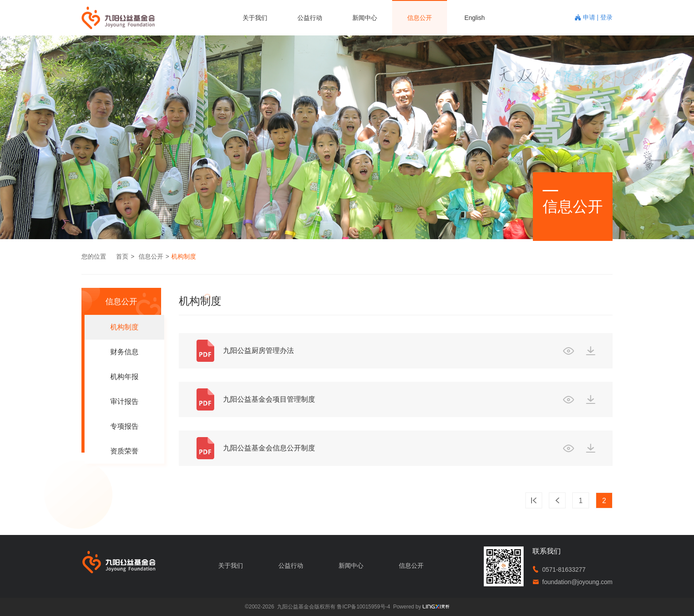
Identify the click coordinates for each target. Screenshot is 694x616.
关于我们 (255, 18)
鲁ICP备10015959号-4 (363, 607)
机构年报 (124, 377)
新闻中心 (365, 18)
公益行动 (310, 18)
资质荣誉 (124, 451)
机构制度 (184, 256)
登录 (606, 17)
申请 (590, 17)
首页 (122, 256)
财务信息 (124, 352)
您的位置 (94, 256)
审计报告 (124, 401)
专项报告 (124, 426)
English (474, 18)
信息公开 (420, 18)
